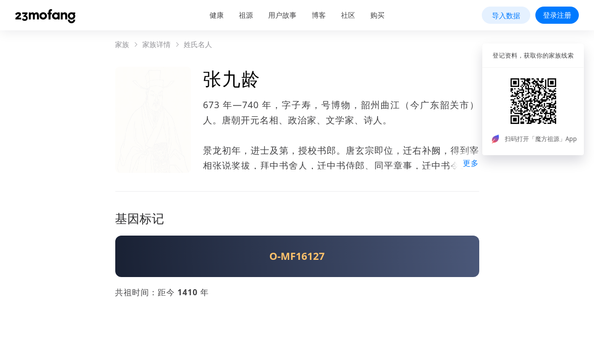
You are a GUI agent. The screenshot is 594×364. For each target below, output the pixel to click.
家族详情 (157, 44)
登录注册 (557, 15)
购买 (378, 15)
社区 (348, 15)
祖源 (246, 15)
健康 (217, 15)
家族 (122, 44)
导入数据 (506, 15)
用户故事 (283, 15)
